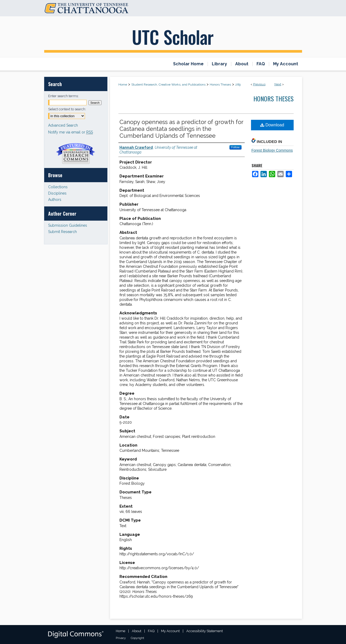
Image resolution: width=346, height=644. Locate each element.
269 (238, 85)
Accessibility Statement (205, 631)
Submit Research (62, 232)
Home (123, 85)
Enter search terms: (63, 96)
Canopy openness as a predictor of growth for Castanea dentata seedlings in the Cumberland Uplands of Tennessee (181, 129)
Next (278, 84)
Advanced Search (63, 125)
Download (272, 125)
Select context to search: (67, 109)
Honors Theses (220, 85)
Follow (235, 147)
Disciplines (57, 193)
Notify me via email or (71, 132)
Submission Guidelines (68, 225)
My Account (170, 631)
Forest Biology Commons (272, 150)
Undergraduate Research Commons (76, 153)
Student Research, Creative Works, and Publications (168, 85)
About (137, 631)
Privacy (121, 638)
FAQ (151, 631)
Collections (58, 187)
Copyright (137, 638)
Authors (55, 200)
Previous (259, 84)
